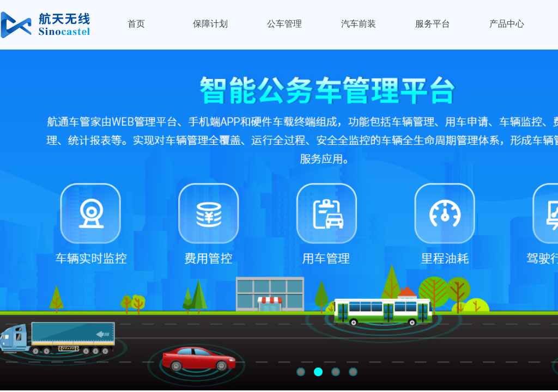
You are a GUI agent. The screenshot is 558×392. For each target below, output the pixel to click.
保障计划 (210, 24)
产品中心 (507, 24)
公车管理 (284, 24)
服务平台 (433, 24)
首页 (136, 24)
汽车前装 (359, 24)
